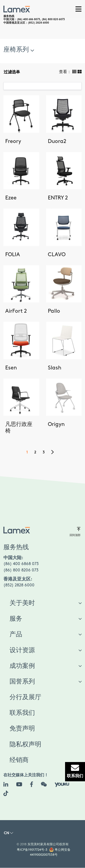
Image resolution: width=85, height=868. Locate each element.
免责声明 (22, 729)
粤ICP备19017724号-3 (32, 850)
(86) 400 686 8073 (29, 20)
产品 (16, 634)
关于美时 (22, 603)
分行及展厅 (25, 697)
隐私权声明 (25, 745)
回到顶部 (75, 532)
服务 (16, 619)
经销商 (19, 760)
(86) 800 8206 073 (21, 570)
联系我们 (22, 713)
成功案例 (22, 666)
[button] (8, 834)
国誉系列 (22, 682)
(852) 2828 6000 (38, 23)
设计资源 (22, 650)
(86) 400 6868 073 (21, 564)
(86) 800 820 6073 (53, 20)
